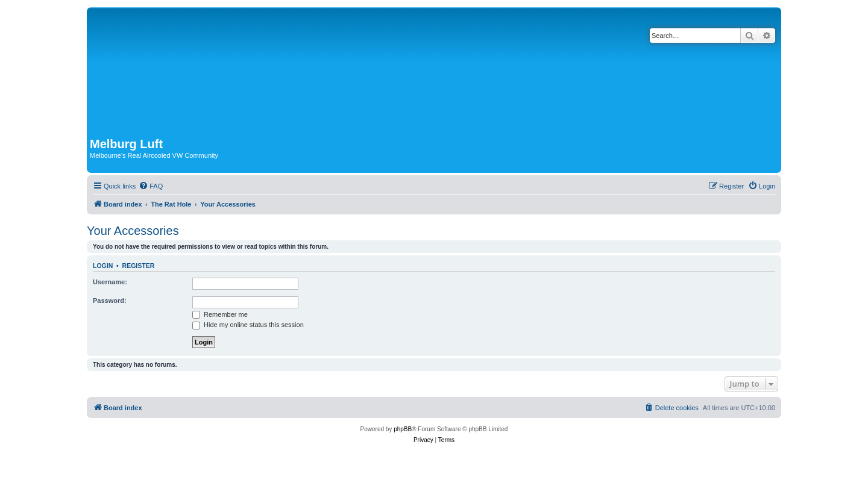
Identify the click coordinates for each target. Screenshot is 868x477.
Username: (110, 282)
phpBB (403, 429)
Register (139, 266)
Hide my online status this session (248, 325)
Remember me (220, 314)
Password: (110, 301)
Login (103, 266)
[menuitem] (151, 186)
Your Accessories (133, 231)
